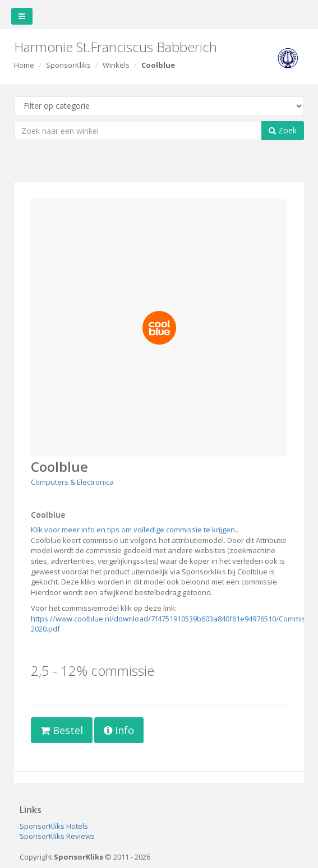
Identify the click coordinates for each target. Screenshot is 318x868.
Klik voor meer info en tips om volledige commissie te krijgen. (134, 530)
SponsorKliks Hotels (54, 826)
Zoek (283, 130)
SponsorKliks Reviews (57, 836)
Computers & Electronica (72, 482)
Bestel (62, 730)
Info (119, 730)
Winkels (116, 65)
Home (24, 65)
